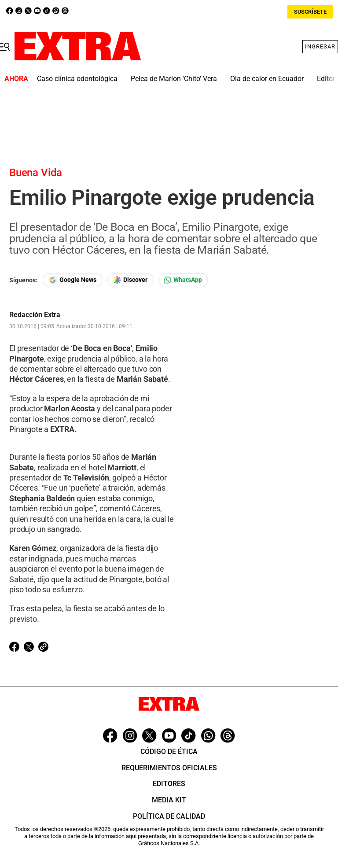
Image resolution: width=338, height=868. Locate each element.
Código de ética (169, 752)
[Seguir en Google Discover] (130, 280)
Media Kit (169, 800)
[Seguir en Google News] (72, 280)
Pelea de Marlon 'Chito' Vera (174, 79)
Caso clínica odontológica (77, 79)
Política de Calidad (169, 816)
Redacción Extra (35, 315)
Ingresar (320, 46)
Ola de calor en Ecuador (267, 79)
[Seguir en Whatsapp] (183, 280)
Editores (169, 784)
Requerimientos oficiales (169, 768)
